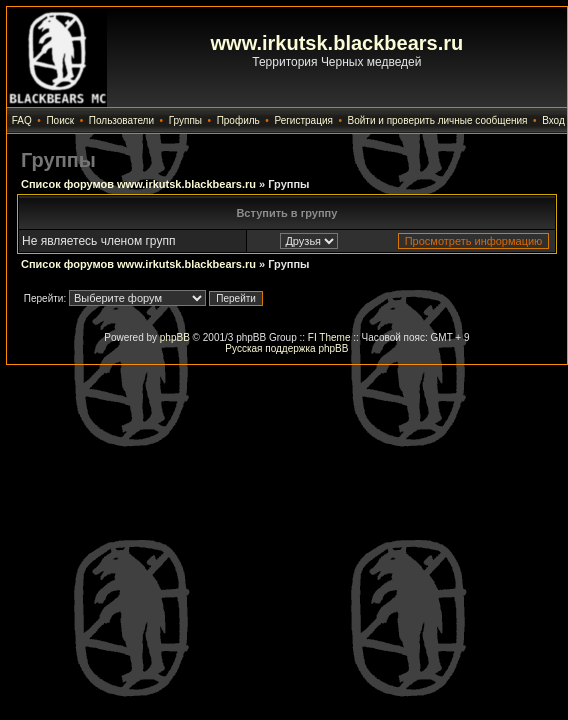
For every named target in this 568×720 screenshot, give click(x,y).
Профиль (238, 120)
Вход (553, 120)
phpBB (175, 337)
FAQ (22, 120)
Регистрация (303, 120)
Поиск (60, 120)
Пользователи (121, 120)
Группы (185, 120)
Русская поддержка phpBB (286, 348)
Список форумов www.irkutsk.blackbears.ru (138, 184)
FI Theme (329, 337)
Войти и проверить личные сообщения (438, 120)
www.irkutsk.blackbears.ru (337, 43)
